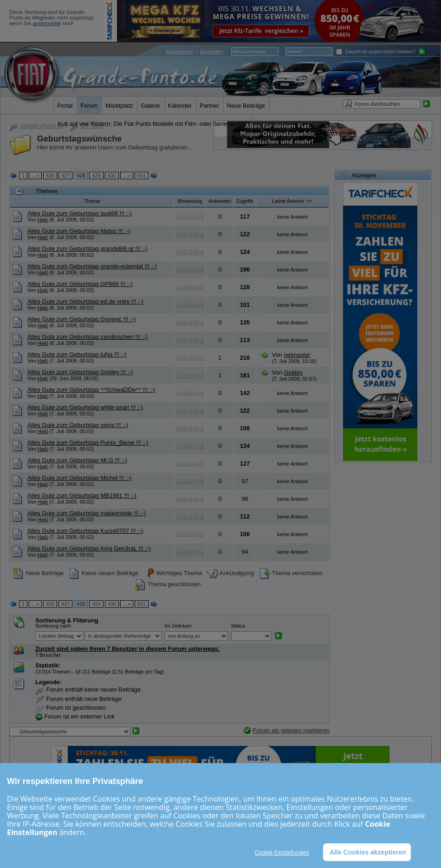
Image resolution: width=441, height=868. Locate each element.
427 (65, 175)
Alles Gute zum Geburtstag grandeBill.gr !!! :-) (88, 249)
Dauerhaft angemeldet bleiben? (376, 52)
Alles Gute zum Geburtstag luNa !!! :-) (77, 354)
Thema (92, 201)
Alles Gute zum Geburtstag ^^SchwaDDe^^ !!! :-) (91, 390)
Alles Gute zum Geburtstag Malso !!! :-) (79, 231)
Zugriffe (245, 201)
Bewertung (190, 201)
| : (195, 52)
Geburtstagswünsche (79, 139)
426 (50, 175)
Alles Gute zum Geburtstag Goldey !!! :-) (80, 372)
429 (96, 175)
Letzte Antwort (292, 201)
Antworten (220, 201)
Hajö (43, 220)
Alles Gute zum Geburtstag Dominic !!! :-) (81, 319)
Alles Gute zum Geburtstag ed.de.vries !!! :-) (85, 301)
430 (112, 175)
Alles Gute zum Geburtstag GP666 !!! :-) (80, 284)
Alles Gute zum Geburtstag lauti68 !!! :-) (80, 213)
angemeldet (47, 23)
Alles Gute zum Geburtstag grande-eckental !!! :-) (92, 266)
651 (142, 175)
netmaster (297, 355)
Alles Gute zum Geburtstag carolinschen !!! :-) (88, 337)
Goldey (293, 372)
